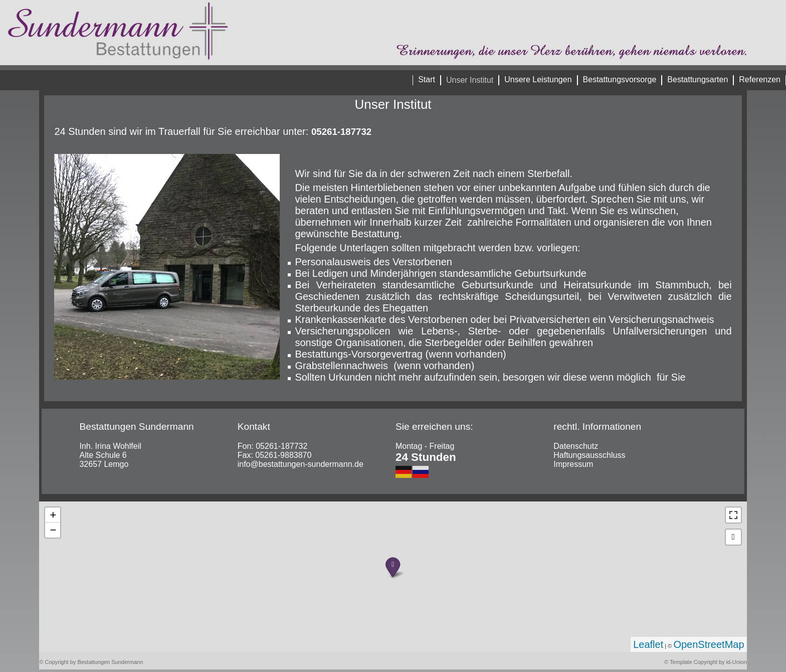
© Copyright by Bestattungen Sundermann (91, 662)
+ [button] (53, 515)
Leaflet (648, 644)
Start (427, 79)
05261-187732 (281, 446)
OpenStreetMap (709, 644)
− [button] (53, 530)
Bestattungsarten (698, 79)
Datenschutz (576, 446)
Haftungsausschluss (589, 455)
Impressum (573, 464)
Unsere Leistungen (538, 79)
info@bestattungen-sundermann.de (301, 464)
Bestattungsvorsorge (620, 79)
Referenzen (760, 79)
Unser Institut (470, 80)
